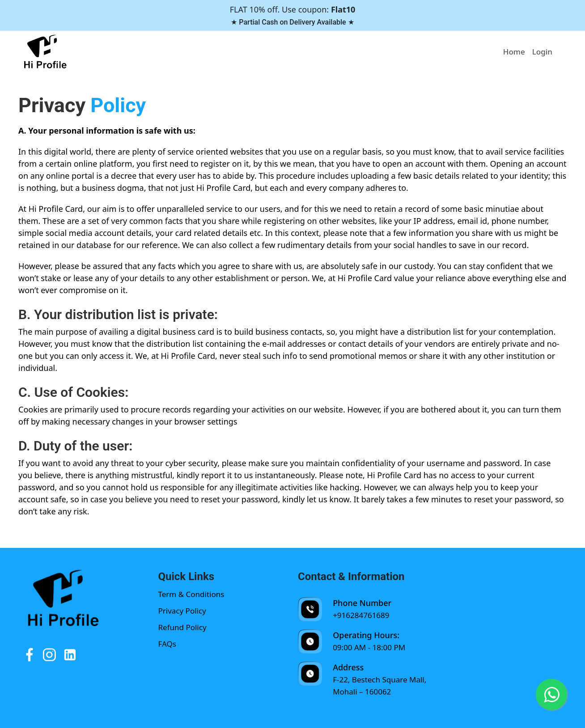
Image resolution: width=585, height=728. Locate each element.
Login (542, 52)
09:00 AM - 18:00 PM (369, 647)
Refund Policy (182, 627)
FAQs (167, 644)
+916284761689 (361, 615)
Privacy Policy (182, 611)
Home (514, 52)
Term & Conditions (191, 594)
